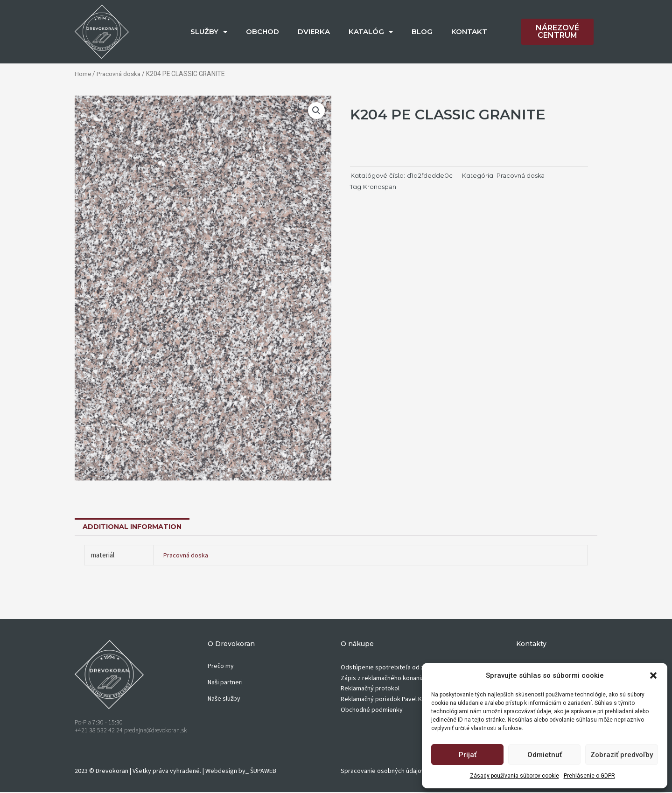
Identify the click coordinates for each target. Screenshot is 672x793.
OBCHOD (262, 31)
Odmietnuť (545, 755)
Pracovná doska (120, 74)
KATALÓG (371, 32)
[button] (653, 675)
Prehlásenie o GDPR (589, 776)
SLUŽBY (209, 32)
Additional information (135, 527)
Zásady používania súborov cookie (514, 776)
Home (83, 74)
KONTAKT (469, 31)
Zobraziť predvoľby (622, 755)
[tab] (135, 527)
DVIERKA (314, 31)
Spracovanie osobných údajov (383, 771)
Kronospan (381, 186)
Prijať (468, 755)
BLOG (422, 31)
